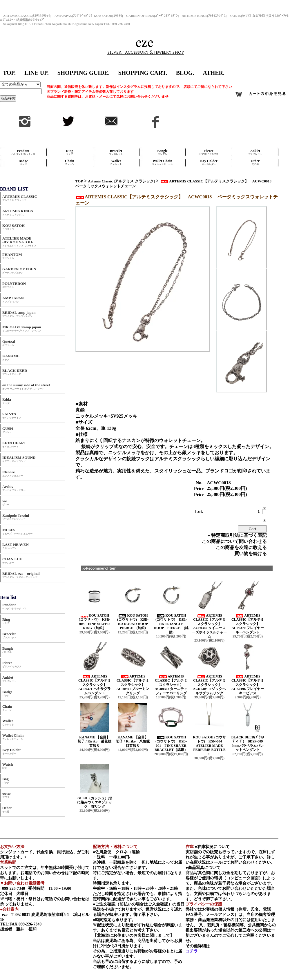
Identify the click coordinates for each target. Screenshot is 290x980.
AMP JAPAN (15, 299)
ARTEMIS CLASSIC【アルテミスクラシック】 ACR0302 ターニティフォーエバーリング (171, 685)
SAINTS (12, 415)
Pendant (23, 152)
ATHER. (214, 73)
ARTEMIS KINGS (18, 212)
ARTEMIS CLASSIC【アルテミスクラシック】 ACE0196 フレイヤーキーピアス (248, 685)
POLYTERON (14, 285)
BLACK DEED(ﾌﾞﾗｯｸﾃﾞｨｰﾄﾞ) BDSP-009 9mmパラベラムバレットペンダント (249, 743)
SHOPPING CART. (143, 73)
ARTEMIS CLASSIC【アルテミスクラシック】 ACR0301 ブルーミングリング (133, 685)
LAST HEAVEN (16, 546)
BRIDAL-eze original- (22, 575)
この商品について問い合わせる (234, 541)
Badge (23, 162)
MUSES (17, 531)
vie (6, 502)
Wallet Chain (162, 162)
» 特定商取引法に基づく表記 (237, 535)
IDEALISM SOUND (19, 459)
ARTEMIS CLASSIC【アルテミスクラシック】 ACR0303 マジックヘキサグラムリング (210, 685)
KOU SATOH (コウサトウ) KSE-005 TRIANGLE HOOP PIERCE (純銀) (171, 624)
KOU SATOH (13, 227)
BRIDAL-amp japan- (20, 314)
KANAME (11, 357)
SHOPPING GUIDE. (84, 73)
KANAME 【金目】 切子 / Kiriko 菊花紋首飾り (96, 741)
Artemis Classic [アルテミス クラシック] (121, 181)
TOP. (9, 73)
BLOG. (185, 73)
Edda (7, 401)
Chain (70, 162)
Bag (6, 780)
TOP (79, 181)
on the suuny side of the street (26, 386)
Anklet (255, 152)
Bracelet (116, 152)
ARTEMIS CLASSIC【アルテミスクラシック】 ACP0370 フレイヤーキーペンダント (248, 624)
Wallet (116, 162)
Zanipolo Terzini (16, 517)
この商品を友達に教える (241, 547)
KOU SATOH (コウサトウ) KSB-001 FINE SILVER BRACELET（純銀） (171, 743)
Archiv (14, 488)
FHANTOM (12, 256)
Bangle (162, 152)
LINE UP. (37, 73)
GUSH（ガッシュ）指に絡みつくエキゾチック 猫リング (95, 802)
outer (7, 795)
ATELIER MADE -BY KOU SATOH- (19, 242)
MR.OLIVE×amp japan (22, 328)
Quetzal (9, 343)
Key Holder (209, 162)
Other (255, 162)
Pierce (209, 152)
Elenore (13, 473)
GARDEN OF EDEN (19, 270)
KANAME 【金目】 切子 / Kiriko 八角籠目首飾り (134, 741)
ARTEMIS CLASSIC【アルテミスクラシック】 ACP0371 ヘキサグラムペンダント (95, 685)
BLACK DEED (15, 372)
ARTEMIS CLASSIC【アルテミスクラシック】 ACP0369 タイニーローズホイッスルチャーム (209, 626)
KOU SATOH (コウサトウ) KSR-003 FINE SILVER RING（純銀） (95, 622)
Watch (8, 766)
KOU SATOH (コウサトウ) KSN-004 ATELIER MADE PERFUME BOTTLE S (209, 746)
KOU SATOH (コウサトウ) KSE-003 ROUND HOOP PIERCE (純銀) (134, 622)
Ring (70, 152)
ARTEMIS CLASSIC (20, 198)
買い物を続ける (251, 554)
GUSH (8, 430)
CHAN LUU (12, 560)
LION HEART (14, 444)
